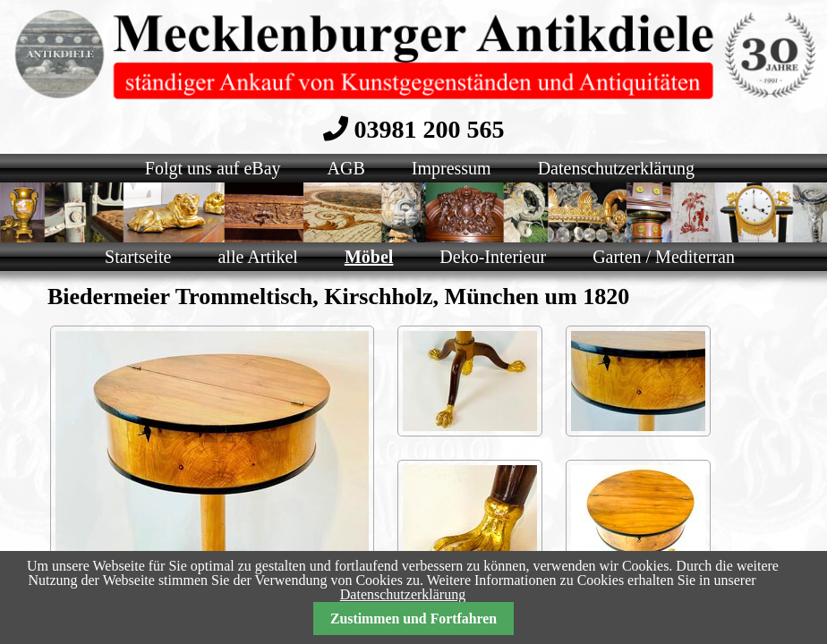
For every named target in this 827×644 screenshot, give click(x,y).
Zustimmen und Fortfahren (413, 619)
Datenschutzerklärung (403, 594)
